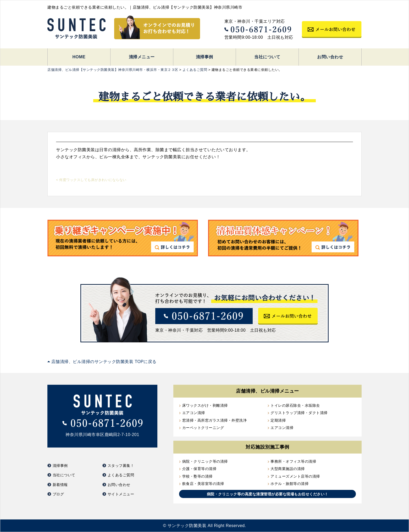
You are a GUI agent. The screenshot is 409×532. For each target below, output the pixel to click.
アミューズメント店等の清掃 (295, 476)
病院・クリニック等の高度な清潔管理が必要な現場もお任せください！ (268, 494)
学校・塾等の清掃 (197, 476)
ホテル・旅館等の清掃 (289, 484)
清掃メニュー (142, 57)
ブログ (58, 494)
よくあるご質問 (121, 475)
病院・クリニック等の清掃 (205, 461)
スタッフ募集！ (121, 466)
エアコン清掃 (194, 413)
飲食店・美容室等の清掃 (203, 484)
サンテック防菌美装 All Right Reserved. (207, 526)
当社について (267, 57)
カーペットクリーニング (203, 428)
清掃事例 (204, 57)
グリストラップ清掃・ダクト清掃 (299, 413)
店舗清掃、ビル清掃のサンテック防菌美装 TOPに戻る (102, 362)
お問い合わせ (330, 57)
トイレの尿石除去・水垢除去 (295, 405)
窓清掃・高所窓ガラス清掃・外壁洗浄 (215, 420)
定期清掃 (278, 420)
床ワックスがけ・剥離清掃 (205, 405)
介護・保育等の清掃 (199, 469)
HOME (79, 57)
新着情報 (60, 485)
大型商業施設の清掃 (288, 469)
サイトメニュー (121, 494)
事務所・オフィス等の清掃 (293, 461)
